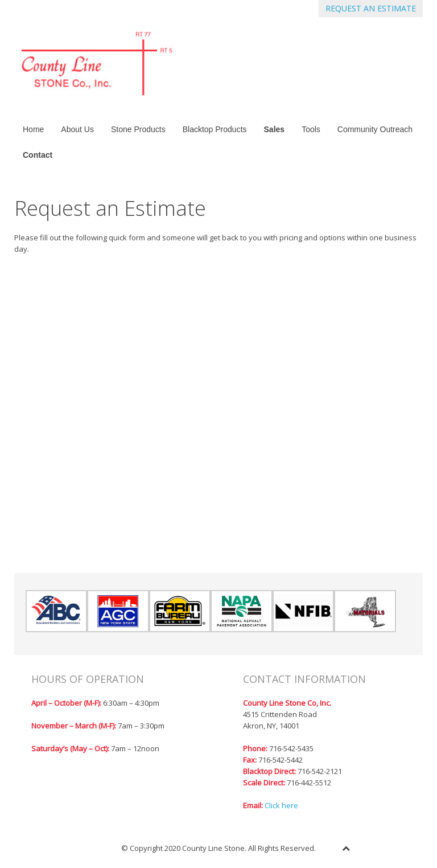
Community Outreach (375, 129)
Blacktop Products (215, 129)
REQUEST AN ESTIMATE (371, 8)
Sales (275, 129)
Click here (281, 805)
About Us (77, 129)
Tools (311, 129)
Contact (38, 155)
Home (33, 129)
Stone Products (138, 129)
